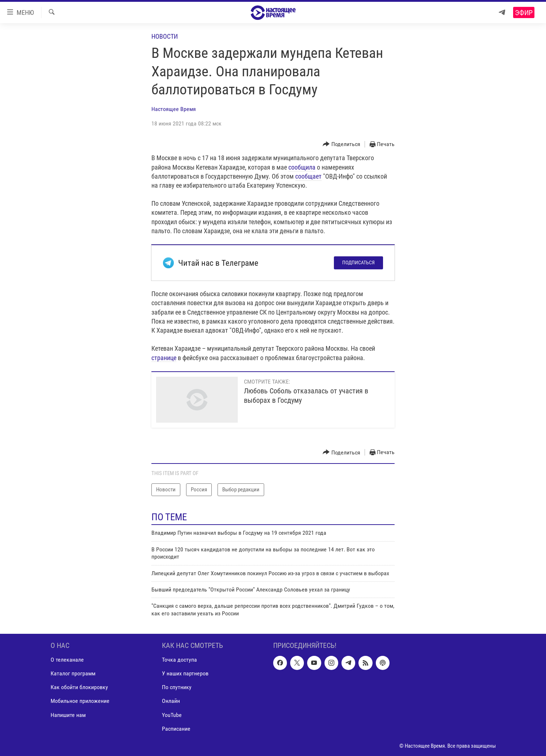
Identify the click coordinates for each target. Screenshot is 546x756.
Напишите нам (68, 715)
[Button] (341, 144)
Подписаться (358, 262)
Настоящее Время (174, 109)
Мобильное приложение (80, 701)
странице (164, 358)
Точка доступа (179, 660)
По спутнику (177, 687)
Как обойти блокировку (79, 687)
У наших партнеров (185, 674)
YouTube (172, 715)
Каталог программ (73, 674)
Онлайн (171, 701)
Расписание (176, 729)
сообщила (302, 167)
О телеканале (67, 660)
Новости (165, 36)
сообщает (308, 176)
